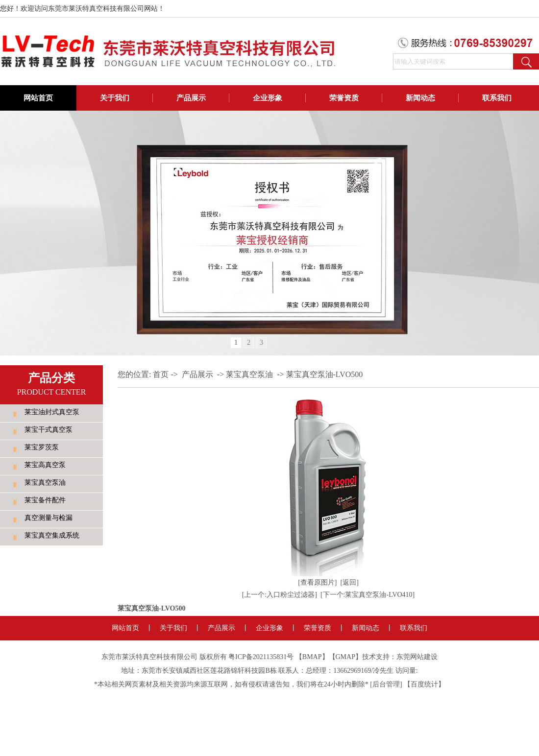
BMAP (312, 657)
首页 (161, 374)
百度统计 (424, 684)
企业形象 (268, 98)
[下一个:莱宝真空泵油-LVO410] (367, 595)
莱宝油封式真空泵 (52, 412)
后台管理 (386, 684)
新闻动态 (420, 98)
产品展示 (191, 98)
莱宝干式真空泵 (49, 430)
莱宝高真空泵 (45, 465)
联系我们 (497, 98)
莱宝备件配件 (45, 500)
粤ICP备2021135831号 (261, 657)
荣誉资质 (344, 98)
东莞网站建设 (417, 657)
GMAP (345, 657)
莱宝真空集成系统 (52, 535)
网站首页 (38, 98)
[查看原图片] (317, 582)
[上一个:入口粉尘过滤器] (280, 595)
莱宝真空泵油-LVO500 (325, 374)
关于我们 (115, 98)
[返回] (350, 582)
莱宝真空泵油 (45, 483)
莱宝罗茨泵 (42, 447)
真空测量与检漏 (49, 518)
